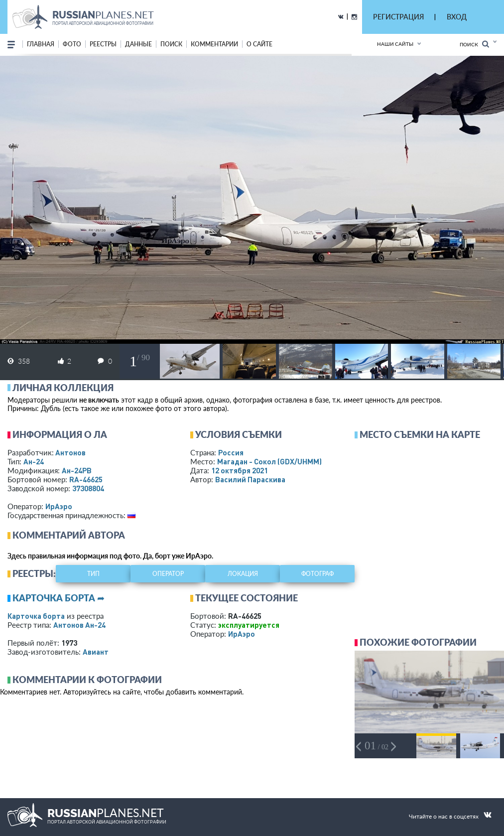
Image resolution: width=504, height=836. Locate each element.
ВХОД (457, 17)
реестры (103, 44)
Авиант (96, 652)
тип (93, 574)
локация (243, 574)
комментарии (214, 44)
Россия (231, 452)
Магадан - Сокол (269, 461)
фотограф (317, 574)
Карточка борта (36, 616)
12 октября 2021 (240, 470)
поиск (171, 44)
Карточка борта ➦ (59, 598)
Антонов (70, 452)
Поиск (474, 44)
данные (138, 44)
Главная (41, 44)
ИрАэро (59, 506)
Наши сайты (395, 44)
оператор (168, 574)
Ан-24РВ (77, 470)
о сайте (259, 44)
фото (72, 44)
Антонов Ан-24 (79, 625)
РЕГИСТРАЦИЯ (398, 17)
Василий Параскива (250, 479)
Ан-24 (34, 461)
